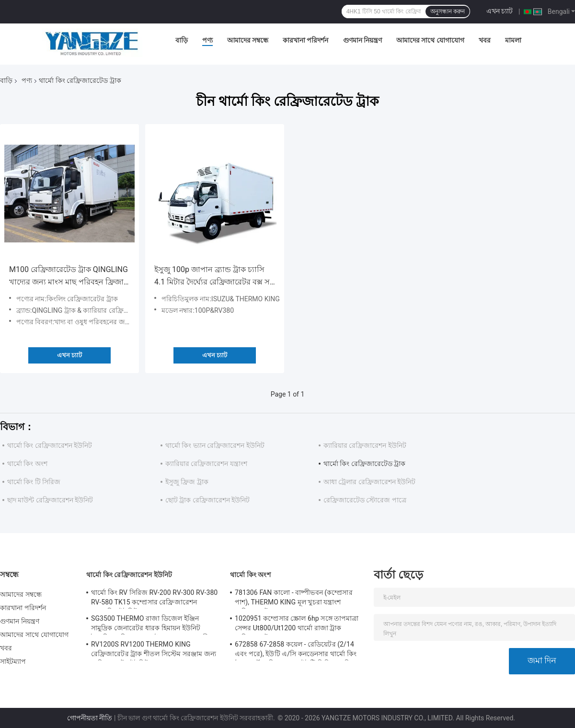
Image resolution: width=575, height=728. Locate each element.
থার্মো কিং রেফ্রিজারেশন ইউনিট (50, 445)
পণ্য (207, 40)
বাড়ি (182, 40)
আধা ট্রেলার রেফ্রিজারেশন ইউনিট (369, 482)
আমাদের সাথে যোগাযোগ (430, 40)
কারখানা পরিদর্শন (305, 40)
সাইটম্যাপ (13, 661)
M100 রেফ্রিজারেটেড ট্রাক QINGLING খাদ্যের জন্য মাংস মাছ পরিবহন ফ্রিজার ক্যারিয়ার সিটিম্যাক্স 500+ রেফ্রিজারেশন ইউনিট (69, 277)
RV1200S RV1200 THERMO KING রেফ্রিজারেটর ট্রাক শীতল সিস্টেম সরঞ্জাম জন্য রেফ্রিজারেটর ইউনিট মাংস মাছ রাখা (154, 650)
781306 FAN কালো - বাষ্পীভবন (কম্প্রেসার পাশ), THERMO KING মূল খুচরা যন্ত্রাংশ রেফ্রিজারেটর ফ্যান (294, 599)
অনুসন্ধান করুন (448, 11)
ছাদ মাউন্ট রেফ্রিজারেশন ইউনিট (50, 500)
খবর (485, 40)
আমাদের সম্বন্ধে (248, 40)
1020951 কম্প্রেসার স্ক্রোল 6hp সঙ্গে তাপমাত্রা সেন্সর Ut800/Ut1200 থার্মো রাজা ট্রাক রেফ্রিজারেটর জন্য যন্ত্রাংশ (297, 625)
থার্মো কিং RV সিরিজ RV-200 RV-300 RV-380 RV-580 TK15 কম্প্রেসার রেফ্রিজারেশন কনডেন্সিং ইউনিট (154, 599)
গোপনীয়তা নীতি (90, 718)
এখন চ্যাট (500, 11)
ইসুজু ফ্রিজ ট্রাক (187, 482)
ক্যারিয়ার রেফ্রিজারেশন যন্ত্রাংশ (206, 464)
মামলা (513, 40)
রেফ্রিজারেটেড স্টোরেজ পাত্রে (365, 500)
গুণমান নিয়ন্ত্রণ (362, 40)
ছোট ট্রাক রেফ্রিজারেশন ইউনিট (207, 500)
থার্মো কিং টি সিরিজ (34, 482)
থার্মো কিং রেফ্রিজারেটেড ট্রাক (364, 464)
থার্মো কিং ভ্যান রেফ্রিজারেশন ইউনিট (215, 445)
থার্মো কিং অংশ (27, 464)
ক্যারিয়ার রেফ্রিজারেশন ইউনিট (365, 445)
